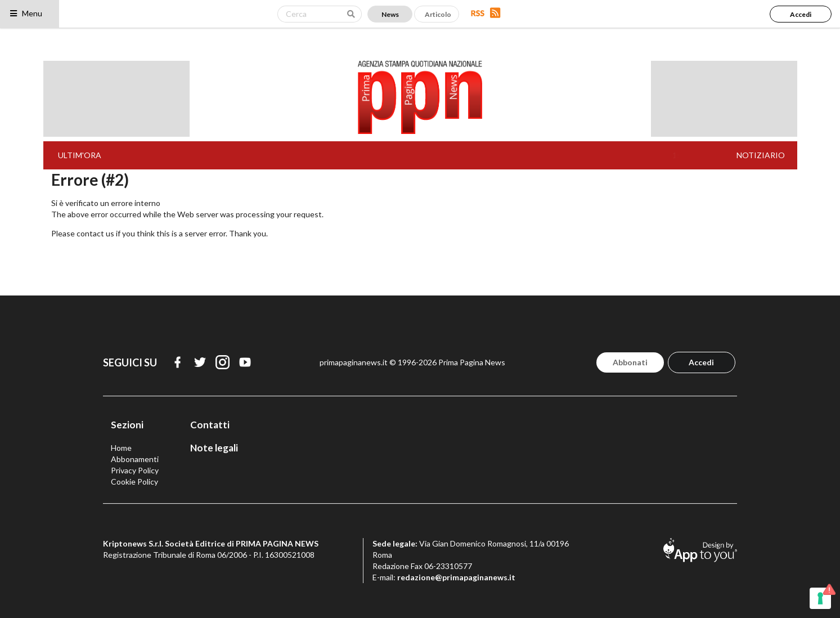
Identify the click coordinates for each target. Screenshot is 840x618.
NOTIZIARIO (761, 155)
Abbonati (630, 362)
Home (121, 448)
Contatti (210, 425)
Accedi (801, 14)
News (390, 14)
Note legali (214, 448)
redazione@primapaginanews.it (456, 577)
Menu (26, 13)
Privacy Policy (135, 470)
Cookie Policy (134, 482)
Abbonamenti (135, 459)
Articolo (438, 14)
